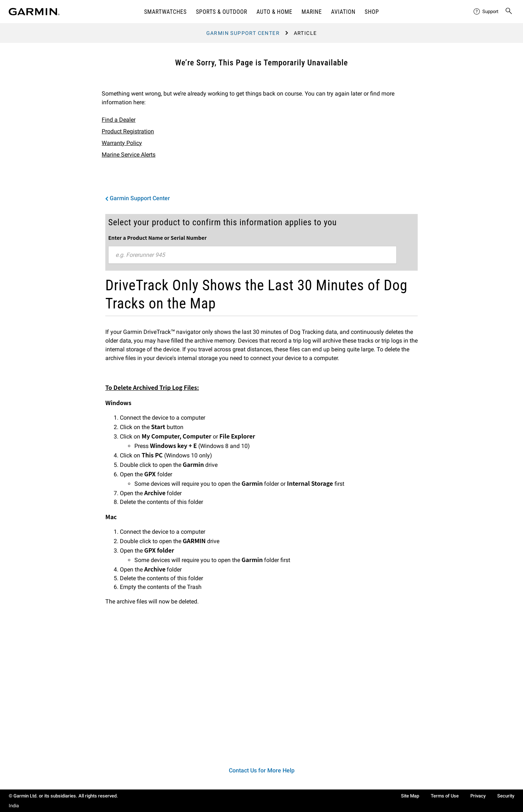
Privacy (478, 796)
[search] (509, 12)
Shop (372, 12)
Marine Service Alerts (129, 155)
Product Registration (128, 131)
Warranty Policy (122, 143)
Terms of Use (445, 796)
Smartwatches (165, 12)
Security (506, 796)
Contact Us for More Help (262, 770)
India (14, 806)
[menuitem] (486, 12)
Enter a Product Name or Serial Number (157, 238)
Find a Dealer (119, 120)
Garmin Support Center (243, 33)
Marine (312, 12)
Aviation (343, 12)
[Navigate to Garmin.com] (34, 12)
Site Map (410, 796)
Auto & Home (274, 12)
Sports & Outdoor (221, 12)
